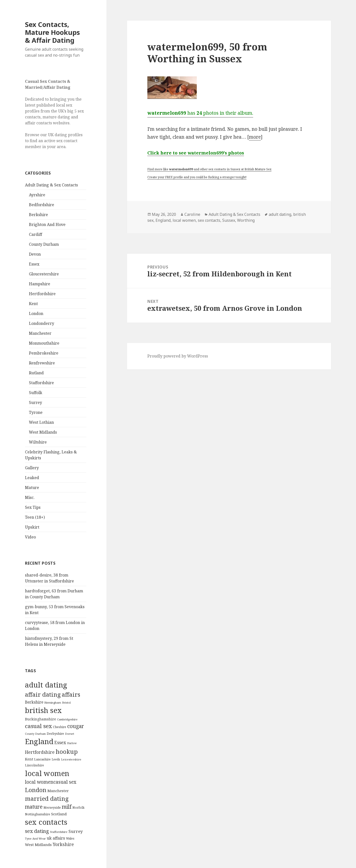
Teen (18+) (35, 517)
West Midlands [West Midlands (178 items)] (38, 845)
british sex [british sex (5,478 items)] (43, 710)
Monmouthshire (44, 343)
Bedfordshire (42, 205)
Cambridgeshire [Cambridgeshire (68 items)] (67, 719)
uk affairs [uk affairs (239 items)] (56, 838)
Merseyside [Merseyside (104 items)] (52, 807)
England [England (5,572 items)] (39, 741)
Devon (35, 254)
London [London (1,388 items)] (36, 790)
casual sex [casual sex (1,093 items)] (38, 726)
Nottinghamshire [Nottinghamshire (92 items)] (38, 814)
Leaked (32, 478)
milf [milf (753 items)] (67, 807)
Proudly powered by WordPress (178, 356)
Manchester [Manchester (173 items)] (58, 791)
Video (30, 537)
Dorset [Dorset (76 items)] (70, 734)
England (163, 220)
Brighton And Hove (47, 224)
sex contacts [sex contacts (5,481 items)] (46, 822)
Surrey (35, 402)
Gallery (32, 468)
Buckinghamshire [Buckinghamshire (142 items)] (41, 719)
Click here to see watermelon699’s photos (196, 153)
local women (184, 220)
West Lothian (41, 422)
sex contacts (209, 220)
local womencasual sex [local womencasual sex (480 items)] (51, 782)
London (36, 313)
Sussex (229, 220)
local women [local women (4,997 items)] (47, 773)
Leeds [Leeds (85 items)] (56, 759)
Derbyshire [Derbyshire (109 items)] (55, 734)
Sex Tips (33, 507)
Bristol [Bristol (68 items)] (66, 702)
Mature (32, 488)
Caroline (192, 214)
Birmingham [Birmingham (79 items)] (53, 702)
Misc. (30, 497)
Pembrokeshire (44, 353)
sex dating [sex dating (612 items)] (37, 831)
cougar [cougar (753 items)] (76, 726)
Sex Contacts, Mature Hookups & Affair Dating (52, 32)
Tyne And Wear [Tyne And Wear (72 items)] (35, 838)
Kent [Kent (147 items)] (29, 759)
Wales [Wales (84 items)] (70, 838)
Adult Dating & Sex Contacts (51, 185)
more (255, 137)
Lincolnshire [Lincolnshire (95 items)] (34, 765)
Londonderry (42, 323)
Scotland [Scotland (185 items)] (59, 814)
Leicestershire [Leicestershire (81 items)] (71, 759)
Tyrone (36, 412)
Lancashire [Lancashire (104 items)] (42, 759)
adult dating (280, 214)
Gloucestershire (44, 274)
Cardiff (35, 234)
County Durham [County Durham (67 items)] (35, 734)
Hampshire (40, 284)
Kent (33, 304)
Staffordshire (41, 383)
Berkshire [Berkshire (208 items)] (34, 702)
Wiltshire (38, 442)
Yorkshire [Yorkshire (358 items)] (63, 844)
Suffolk (36, 393)
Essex (34, 264)
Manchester (40, 333)
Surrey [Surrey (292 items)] (76, 831)
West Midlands (43, 432)
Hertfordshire (42, 294)
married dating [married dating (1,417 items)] (47, 799)
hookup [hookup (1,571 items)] (67, 751)
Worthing (246, 220)
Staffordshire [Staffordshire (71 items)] (59, 832)
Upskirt (32, 527)
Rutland (36, 373)
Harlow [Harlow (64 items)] (72, 743)
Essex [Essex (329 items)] (60, 742)
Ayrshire (37, 195)
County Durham (44, 244)
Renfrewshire (42, 363)
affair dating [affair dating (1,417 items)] (43, 694)
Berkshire (38, 215)
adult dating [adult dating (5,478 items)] (46, 685)
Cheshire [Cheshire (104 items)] (60, 727)
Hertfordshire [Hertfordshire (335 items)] (40, 752)
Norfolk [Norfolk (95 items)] (78, 808)
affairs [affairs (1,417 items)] (71, 694)
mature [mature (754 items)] (34, 807)
